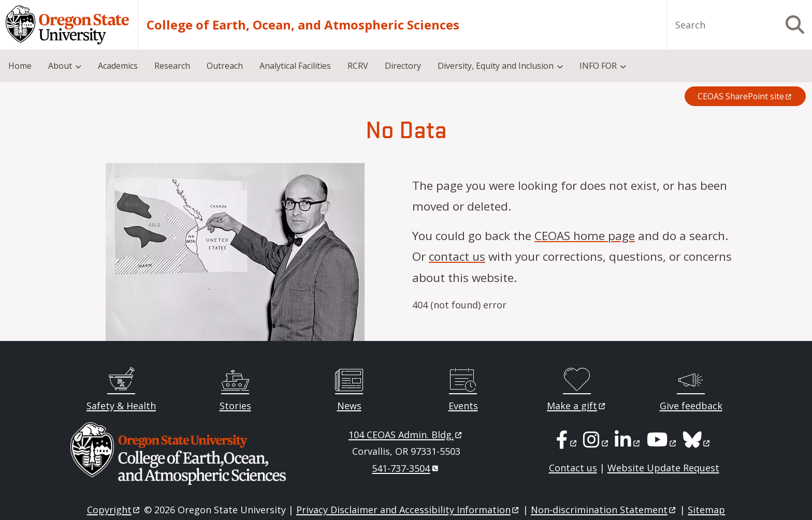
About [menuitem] (60, 66)
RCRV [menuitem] (358, 66)
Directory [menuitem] (403, 66)
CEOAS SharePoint (745, 96)
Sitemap (706, 510)
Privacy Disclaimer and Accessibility (408, 510)
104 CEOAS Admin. (406, 435)
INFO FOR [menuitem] (598, 66)
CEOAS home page (585, 236)
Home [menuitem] (20, 66)
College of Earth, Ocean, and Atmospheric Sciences (303, 25)
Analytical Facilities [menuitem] (295, 66)
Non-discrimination (604, 510)
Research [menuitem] (172, 66)
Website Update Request (663, 468)
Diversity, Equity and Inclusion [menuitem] (496, 66)
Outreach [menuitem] (225, 66)
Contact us (573, 468)
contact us (457, 256)
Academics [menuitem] (118, 66)
